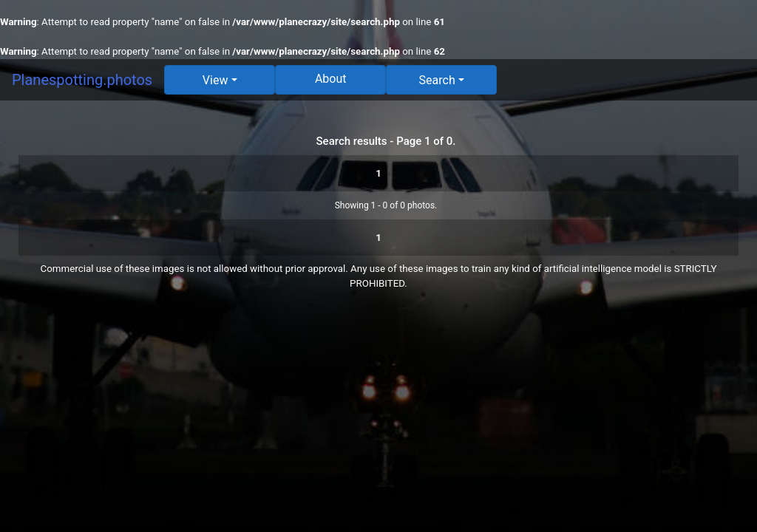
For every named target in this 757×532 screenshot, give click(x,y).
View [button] (215, 80)
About (331, 79)
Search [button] (437, 80)
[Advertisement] (378, 409)
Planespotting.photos (82, 80)
